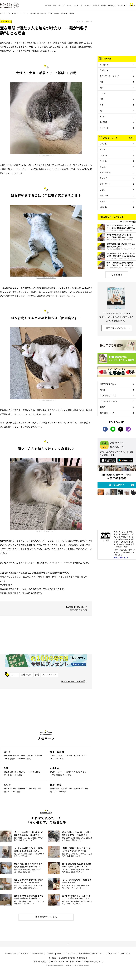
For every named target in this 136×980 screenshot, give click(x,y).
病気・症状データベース (109, 76)
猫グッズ (103, 178)
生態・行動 (26, 674)
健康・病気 (104, 195)
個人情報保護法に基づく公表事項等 (73, 958)
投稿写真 (96, 6)
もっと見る (117, 274)
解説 (37, 674)
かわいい (103, 155)
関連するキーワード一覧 (73, 681)
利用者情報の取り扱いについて (91, 953)
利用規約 (61, 953)
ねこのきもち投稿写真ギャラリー (46, 155)
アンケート (104, 128)
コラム (102, 93)
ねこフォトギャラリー (109, 401)
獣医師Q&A (112, 6)
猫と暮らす (13, 13)
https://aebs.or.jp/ (121, 557)
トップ (2, 13)
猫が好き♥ (104, 70)
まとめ (102, 116)
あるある (103, 167)
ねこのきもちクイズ (108, 396)
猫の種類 (103, 122)
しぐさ (23, 13)
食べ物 (69, 6)
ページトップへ (68, 944)
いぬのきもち (37, 953)
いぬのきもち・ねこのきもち (17, 953)
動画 (101, 99)
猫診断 (102, 407)
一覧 (130, 137)
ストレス (103, 161)
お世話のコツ (78, 6)
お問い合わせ (125, 953)
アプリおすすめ (49, 674)
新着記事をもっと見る (46, 917)
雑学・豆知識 (105, 172)
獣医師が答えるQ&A (108, 384)
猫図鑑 (103, 6)
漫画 (101, 88)
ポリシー (72, 953)
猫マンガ (62, 6)
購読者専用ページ (107, 413)
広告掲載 (50, 953)
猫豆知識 (48, 6)
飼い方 (102, 149)
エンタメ (88, 6)
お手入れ (103, 144)
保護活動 (103, 207)
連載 (55, 6)
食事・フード (105, 184)
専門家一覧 (112, 953)
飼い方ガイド (122, 6)
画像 (101, 105)
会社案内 (52, 958)
